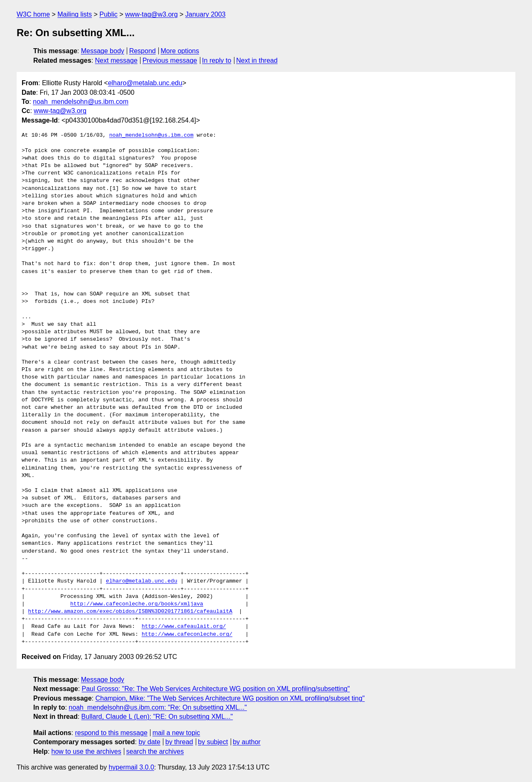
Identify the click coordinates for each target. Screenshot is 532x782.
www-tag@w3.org (151, 14)
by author (247, 742)
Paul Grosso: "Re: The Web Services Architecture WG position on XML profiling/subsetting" (216, 689)
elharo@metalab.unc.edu (145, 83)
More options (180, 51)
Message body (103, 51)
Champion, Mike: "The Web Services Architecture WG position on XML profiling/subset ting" (230, 698)
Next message (116, 60)
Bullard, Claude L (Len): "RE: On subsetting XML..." (157, 717)
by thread (179, 742)
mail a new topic (176, 733)
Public (108, 14)
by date (149, 742)
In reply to (217, 60)
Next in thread (257, 60)
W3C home (33, 14)
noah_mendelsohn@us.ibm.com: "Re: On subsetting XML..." (158, 707)
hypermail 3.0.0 (131, 767)
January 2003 (206, 14)
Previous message (170, 60)
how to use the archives (86, 751)
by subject (213, 742)
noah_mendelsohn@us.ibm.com (81, 102)
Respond (143, 51)
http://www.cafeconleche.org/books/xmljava (137, 604)
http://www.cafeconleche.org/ (187, 634)
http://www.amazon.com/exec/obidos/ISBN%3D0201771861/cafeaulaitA (130, 612)
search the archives (155, 751)
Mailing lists (75, 14)
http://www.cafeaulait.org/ (184, 627)
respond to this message (111, 733)
